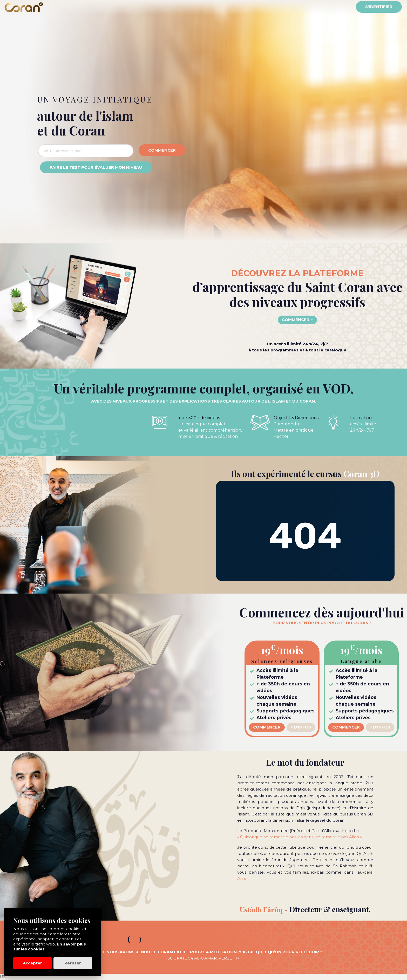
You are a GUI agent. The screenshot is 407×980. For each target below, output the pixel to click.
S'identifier (379, 7)
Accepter (32, 963)
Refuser (73, 963)
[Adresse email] (86, 151)
